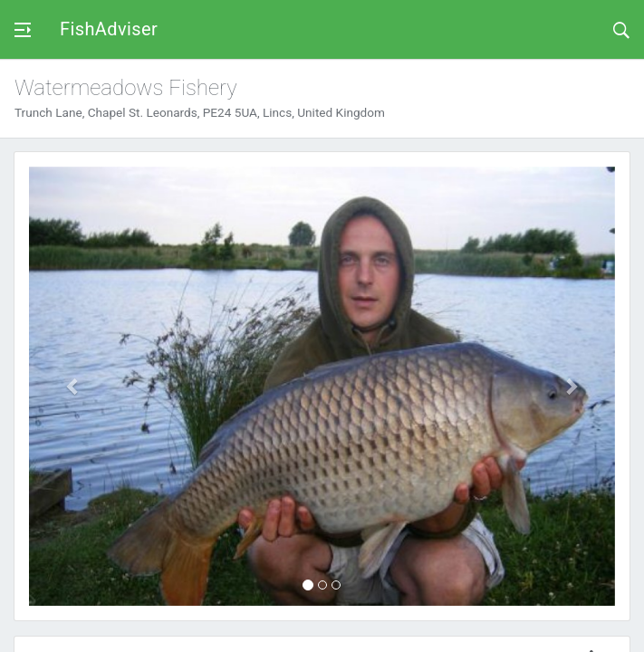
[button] (73, 386)
